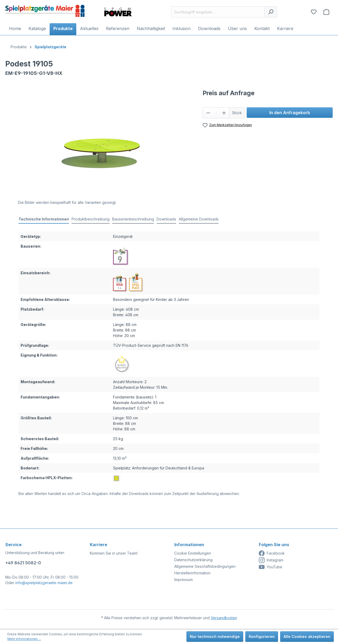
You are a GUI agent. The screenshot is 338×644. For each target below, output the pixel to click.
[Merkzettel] (314, 12)
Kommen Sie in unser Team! (114, 553)
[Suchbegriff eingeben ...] (218, 12)
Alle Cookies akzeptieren (307, 636)
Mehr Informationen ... (24, 639)
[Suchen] (271, 12)
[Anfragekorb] (326, 12)
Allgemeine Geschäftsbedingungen (205, 566)
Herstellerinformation (192, 573)
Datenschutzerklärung (193, 560)
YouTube (271, 567)
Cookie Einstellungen (193, 553)
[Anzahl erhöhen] (224, 113)
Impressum (184, 580)
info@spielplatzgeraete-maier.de (44, 583)
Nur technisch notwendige (215, 636)
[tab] (44, 219)
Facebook (272, 553)
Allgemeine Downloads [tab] (199, 219)
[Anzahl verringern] (208, 113)
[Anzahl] (216, 113)
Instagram (271, 560)
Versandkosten (224, 618)
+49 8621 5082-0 (23, 563)
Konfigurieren (262, 636)
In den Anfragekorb (290, 113)
